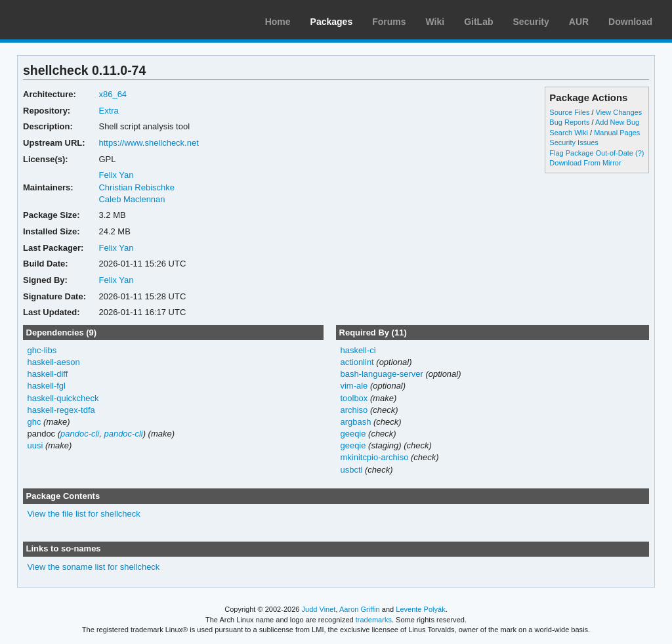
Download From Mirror (585, 163)
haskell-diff (48, 374)
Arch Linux (72, 20)
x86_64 (113, 94)
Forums (389, 22)
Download (630, 22)
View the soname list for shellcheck (94, 567)
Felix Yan (116, 175)
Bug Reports (569, 122)
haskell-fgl (47, 386)
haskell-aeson (54, 362)
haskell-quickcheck (63, 398)
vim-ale (354, 386)
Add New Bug (617, 122)
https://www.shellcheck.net (148, 143)
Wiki (435, 22)
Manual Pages (617, 133)
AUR (579, 22)
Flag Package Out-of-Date (591, 153)
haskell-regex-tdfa (61, 410)
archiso (354, 410)
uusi (35, 445)
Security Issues (574, 142)
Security (531, 22)
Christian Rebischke (136, 187)
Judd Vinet (319, 609)
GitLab (478, 22)
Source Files (569, 112)
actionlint (357, 362)
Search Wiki (569, 133)
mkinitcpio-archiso (374, 457)
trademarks (374, 620)
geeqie (353, 434)
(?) (640, 153)
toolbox (354, 398)
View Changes (619, 112)
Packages (332, 22)
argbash (355, 422)
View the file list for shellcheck (84, 514)
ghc (34, 422)
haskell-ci (358, 350)
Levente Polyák (420, 609)
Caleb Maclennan (132, 199)
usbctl (351, 470)
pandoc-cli (80, 434)
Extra (108, 111)
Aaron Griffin (360, 609)
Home (278, 22)
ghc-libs (42, 350)
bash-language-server (381, 374)
